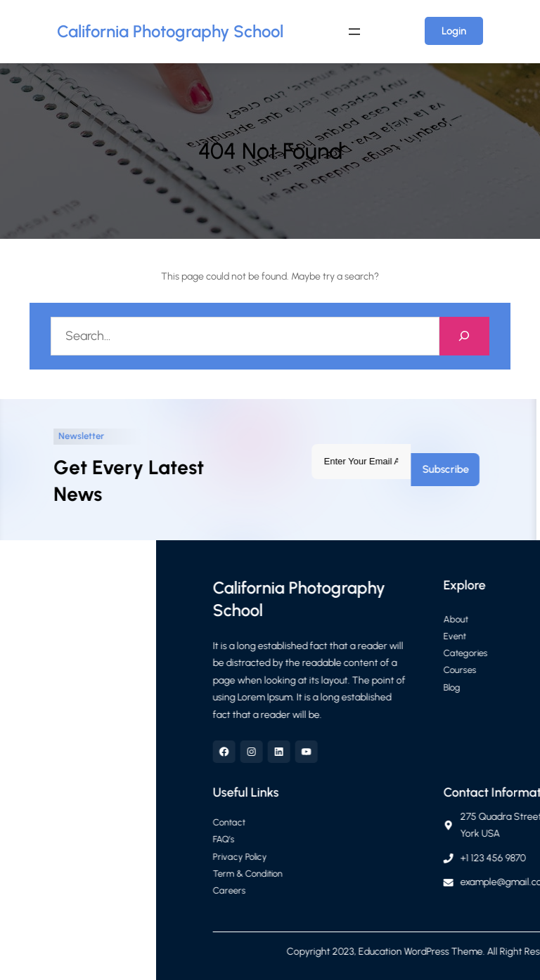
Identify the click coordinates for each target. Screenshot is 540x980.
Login (454, 31)
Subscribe (428, 469)
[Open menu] (354, 32)
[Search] (464, 336)
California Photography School (170, 31)
